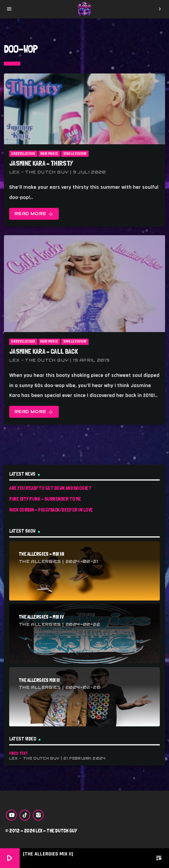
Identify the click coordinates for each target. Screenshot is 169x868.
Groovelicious (23, 154)
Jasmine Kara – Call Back (43, 351)
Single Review (75, 154)
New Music (49, 154)
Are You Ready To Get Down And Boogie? (50, 488)
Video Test (18, 753)
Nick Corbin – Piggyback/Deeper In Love (51, 510)
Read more (34, 214)
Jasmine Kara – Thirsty (41, 163)
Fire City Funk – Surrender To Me (45, 499)
